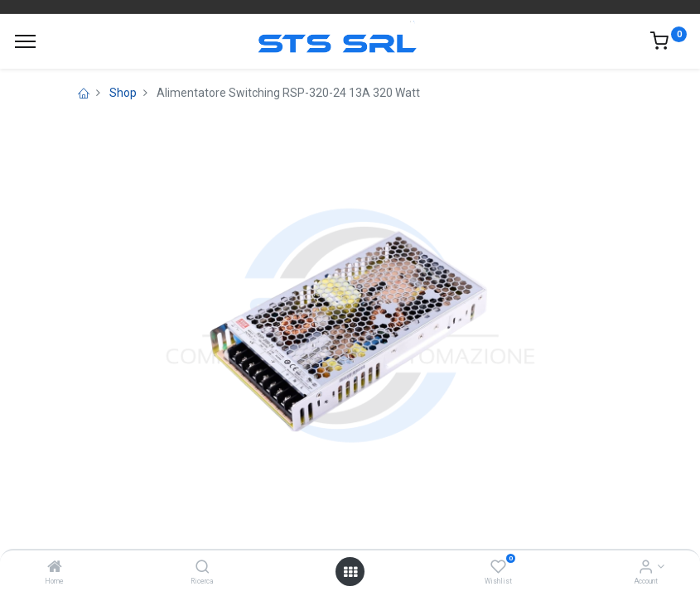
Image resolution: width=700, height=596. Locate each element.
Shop (123, 93)
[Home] (55, 568)
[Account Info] (646, 568)
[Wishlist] (498, 568)
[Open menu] (350, 572)
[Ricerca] (203, 568)
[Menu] (25, 41)
